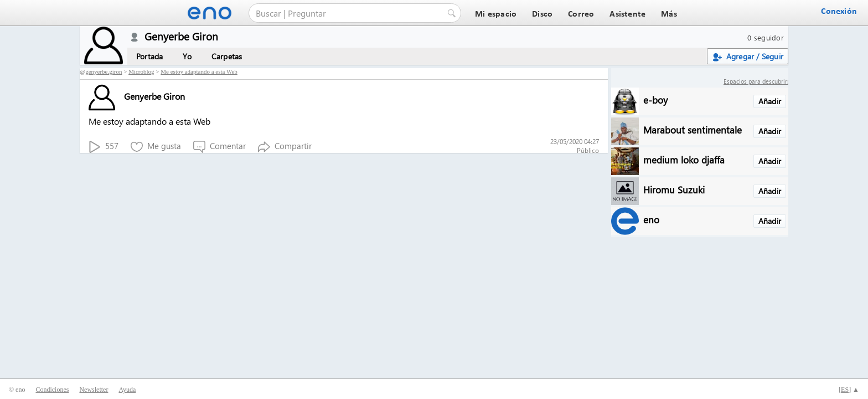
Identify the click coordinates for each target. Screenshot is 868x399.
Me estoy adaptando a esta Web (199, 71)
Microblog (141, 71)
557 (104, 147)
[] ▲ (849, 390)
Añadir (770, 101)
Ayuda (127, 390)
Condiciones (52, 390)
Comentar (219, 147)
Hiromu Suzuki (674, 189)
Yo (187, 56)
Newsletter (94, 390)
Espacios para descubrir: (756, 81)
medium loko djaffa (684, 159)
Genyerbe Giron (137, 96)
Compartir (285, 147)
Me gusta (156, 147)
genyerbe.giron (104, 71)
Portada (149, 56)
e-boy (655, 99)
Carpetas (227, 56)
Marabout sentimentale (693, 129)
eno (651, 219)
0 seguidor (766, 37)
